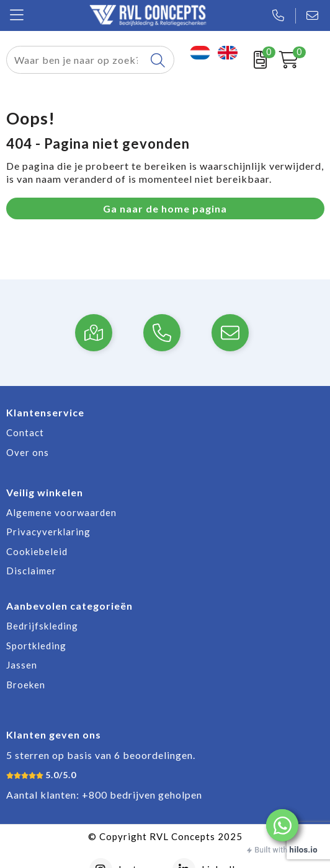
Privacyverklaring (48, 532)
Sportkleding (36, 646)
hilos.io (304, 850)
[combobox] (76, 60)
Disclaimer (31, 571)
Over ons (28, 452)
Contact (25, 432)
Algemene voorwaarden (61, 512)
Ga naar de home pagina (165, 208)
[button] (282, 825)
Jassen (22, 665)
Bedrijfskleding (42, 626)
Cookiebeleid (37, 551)
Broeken (26, 685)
